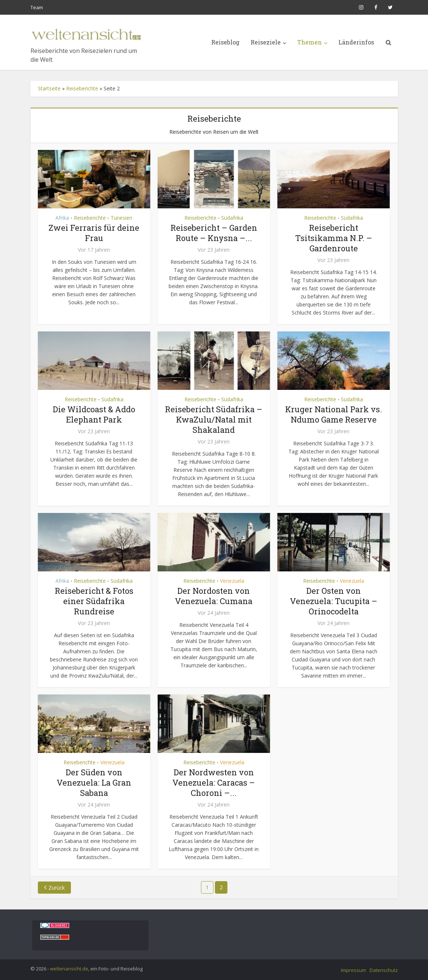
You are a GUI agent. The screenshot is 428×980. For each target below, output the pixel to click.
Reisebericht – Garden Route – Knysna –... (214, 233)
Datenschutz (384, 970)
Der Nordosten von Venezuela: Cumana (214, 596)
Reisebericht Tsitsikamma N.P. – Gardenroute (334, 238)
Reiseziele (266, 42)
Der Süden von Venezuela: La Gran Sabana (94, 782)
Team (37, 7)
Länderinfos (356, 42)
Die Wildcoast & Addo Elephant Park (94, 414)
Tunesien (121, 218)
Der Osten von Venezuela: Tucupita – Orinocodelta (334, 601)
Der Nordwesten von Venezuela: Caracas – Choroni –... (214, 782)
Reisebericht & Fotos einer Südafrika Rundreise (94, 601)
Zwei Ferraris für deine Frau (94, 233)
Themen (310, 42)
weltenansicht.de (69, 969)
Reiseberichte (82, 88)
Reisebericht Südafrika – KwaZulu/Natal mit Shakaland (214, 419)
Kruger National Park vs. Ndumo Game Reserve (334, 414)
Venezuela (232, 581)
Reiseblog (225, 42)
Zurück (57, 888)
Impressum (353, 970)
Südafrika (232, 218)
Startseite (49, 88)
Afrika (62, 218)
